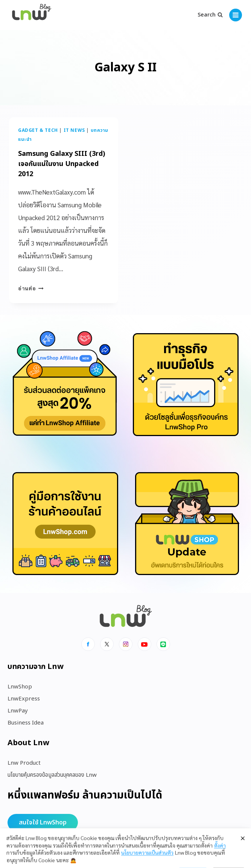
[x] (107, 644)
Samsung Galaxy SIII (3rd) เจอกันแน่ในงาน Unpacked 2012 (62, 164)
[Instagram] (126, 644)
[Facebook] (88, 644)
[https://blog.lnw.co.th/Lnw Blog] (32, 15)
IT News (74, 130)
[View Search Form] (210, 15)
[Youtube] (145, 644)
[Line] (163, 644)
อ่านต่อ (31, 288)
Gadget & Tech (38, 130)
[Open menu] (236, 15)
